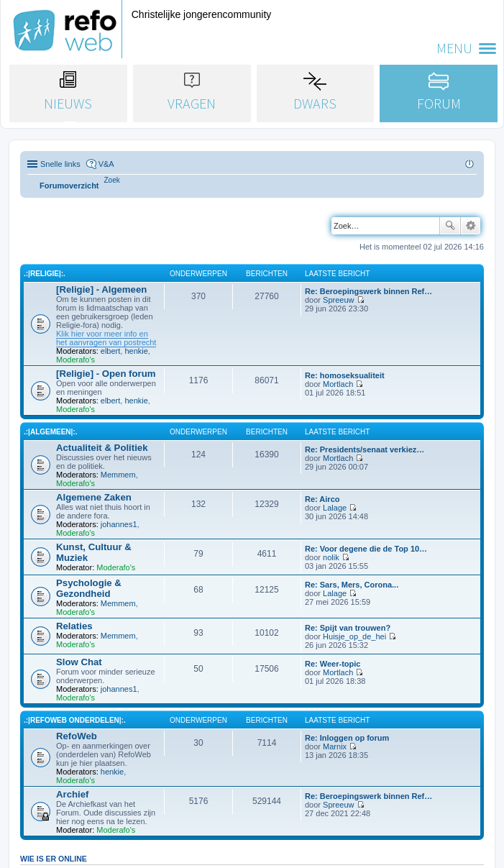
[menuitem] (112, 180)
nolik (331, 557)
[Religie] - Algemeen (101, 289)
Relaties (74, 626)
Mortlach (338, 384)
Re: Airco (322, 499)
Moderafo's (75, 360)
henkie (136, 351)
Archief (72, 794)
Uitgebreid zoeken (471, 226)
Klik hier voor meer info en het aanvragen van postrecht (106, 338)
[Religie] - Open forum (106, 374)
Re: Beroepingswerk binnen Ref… (368, 291)
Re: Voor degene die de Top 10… (366, 549)
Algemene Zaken (94, 497)
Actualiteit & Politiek (102, 448)
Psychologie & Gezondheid (89, 588)
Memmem (118, 475)
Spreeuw (338, 300)
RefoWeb (77, 736)
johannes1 (119, 524)
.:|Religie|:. (45, 274)
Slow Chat (79, 662)
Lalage (335, 508)
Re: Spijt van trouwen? (348, 628)
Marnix (335, 746)
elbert (111, 351)
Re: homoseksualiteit (345, 375)
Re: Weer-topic (333, 664)
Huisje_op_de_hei (354, 636)
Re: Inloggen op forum (347, 738)
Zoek (450, 226)
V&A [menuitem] (106, 164)
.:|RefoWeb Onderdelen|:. (75, 720)
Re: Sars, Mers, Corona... (352, 585)
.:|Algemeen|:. (50, 432)
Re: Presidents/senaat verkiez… (365, 449)
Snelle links (60, 164)
